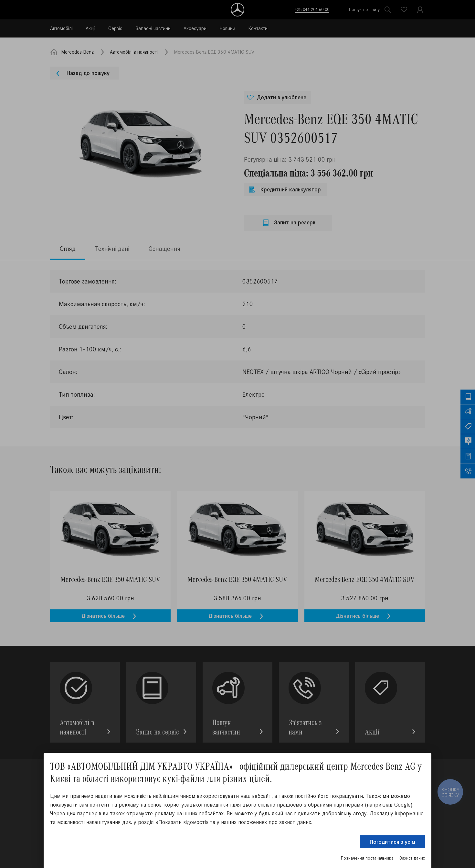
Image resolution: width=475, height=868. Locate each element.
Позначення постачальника (367, 858)
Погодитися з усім (392, 842)
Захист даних (412, 858)
